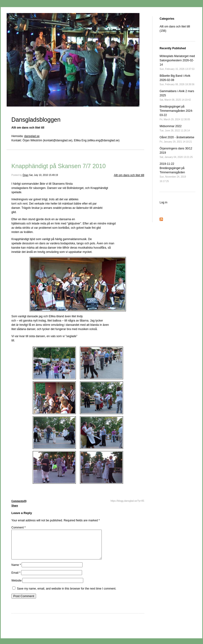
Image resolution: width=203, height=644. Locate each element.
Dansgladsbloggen (36, 120)
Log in (164, 202)
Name (16, 571)
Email (16, 578)
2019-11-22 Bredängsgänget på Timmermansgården (173, 172)
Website (16, 586)
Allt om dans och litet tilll (129, 175)
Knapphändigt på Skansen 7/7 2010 (59, 166)
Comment (18, 528)
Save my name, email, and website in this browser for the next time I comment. (67, 594)
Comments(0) (19, 501)
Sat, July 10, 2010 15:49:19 (44, 175)
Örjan (25, 175)
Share (15, 506)
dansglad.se (32, 136)
